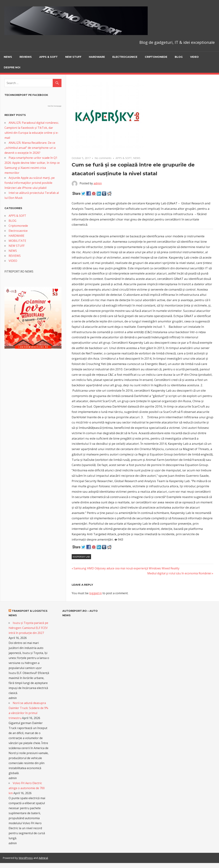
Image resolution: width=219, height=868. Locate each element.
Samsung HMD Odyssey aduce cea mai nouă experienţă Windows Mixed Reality (126, 568)
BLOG (179, 57)
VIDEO (194, 57)
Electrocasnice (125, 57)
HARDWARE (97, 57)
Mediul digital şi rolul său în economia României (179, 573)
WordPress (26, 858)
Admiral (43, 858)
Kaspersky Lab (81, 557)
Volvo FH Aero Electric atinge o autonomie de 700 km (27, 788)
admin (98, 183)
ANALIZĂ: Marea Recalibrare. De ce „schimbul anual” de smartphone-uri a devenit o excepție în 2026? (30, 148)
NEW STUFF (73, 57)
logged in (96, 593)
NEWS (8, 57)
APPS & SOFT (48, 57)
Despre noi (12, 67)
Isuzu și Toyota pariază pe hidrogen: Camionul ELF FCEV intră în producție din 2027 (28, 628)
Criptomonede (156, 57)
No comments (103, 158)
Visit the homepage (55, 106)
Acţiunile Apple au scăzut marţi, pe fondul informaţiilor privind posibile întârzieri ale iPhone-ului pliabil (30, 183)
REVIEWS (26, 57)
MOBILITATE (17, 241)
